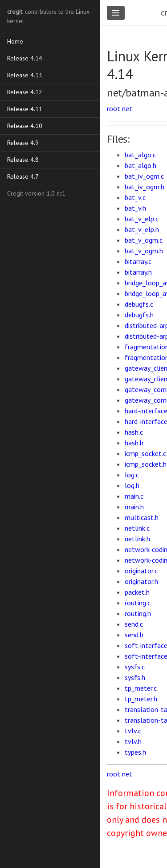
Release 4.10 (25, 126)
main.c (134, 496)
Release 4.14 (25, 58)
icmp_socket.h (146, 464)
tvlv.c (133, 731)
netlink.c (137, 528)
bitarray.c (138, 261)
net (127, 108)
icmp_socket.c (145, 453)
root (114, 108)
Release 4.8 (23, 160)
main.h (134, 507)
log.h (132, 485)
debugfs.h (139, 315)
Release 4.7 (23, 176)
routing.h (138, 613)
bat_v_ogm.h (144, 251)
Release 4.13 (25, 75)
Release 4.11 (25, 109)
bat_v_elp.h (142, 229)
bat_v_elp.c (142, 219)
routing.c (138, 603)
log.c (132, 475)
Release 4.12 (25, 92)
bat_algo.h (141, 165)
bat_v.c (135, 197)
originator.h (141, 581)
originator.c (141, 571)
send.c (134, 624)
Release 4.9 (23, 143)
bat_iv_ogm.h (145, 187)
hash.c (134, 432)
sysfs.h (135, 677)
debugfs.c (139, 304)
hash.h (134, 443)
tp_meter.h (141, 699)
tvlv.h (133, 741)
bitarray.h (138, 272)
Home (15, 41)
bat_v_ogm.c (144, 240)
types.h (135, 752)
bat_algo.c (140, 155)
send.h (134, 635)
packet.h (137, 592)
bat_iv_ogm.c (144, 176)
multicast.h (142, 517)
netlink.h (137, 539)
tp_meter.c (141, 688)
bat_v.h (135, 208)
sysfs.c (135, 667)
